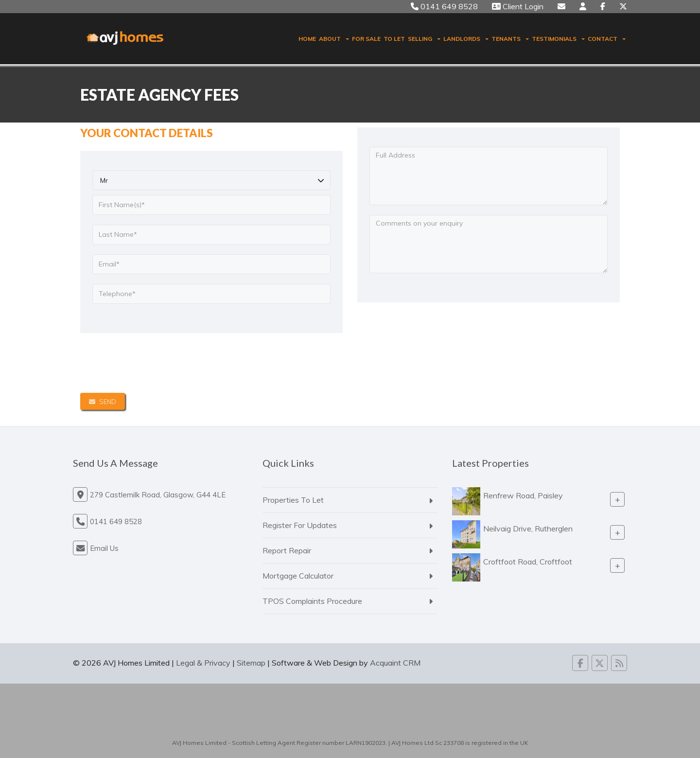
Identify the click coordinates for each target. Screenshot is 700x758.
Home (307, 39)
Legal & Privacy (203, 663)
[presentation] (154, 363)
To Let (394, 39)
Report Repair (287, 550)
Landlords (466, 39)
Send (103, 402)
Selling (424, 39)
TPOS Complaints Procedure (312, 601)
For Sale (366, 39)
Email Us (104, 548)
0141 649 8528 (444, 6)
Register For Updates (300, 525)
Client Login (518, 6)
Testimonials (558, 39)
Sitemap (251, 663)
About (334, 39)
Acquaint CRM (395, 663)
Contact (607, 39)
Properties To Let (293, 500)
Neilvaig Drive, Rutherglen (528, 529)
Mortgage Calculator (298, 576)
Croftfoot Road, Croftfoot (528, 562)
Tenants (510, 39)
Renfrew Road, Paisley (523, 495)
